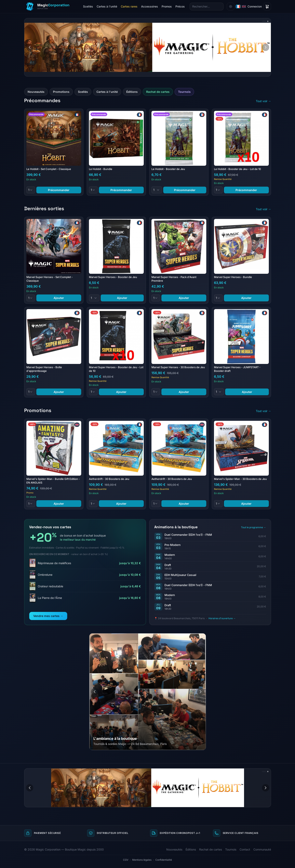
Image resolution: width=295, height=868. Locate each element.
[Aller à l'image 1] (264, 21)
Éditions (132, 92)
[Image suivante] (266, 47)
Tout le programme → (253, 527)
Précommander (59, 190)
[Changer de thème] (231, 6)
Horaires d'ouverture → (222, 618)
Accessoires (150, 6)
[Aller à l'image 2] (268, 21)
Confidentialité (164, 860)
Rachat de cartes (158, 92)
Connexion (255, 6)
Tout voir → (263, 101)
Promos (167, 6)
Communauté (262, 849)
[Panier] (267, 6)
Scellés (88, 6)
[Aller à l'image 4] (203, 636)
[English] (244, 6)
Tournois (184, 92)
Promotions (61, 92)
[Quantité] (31, 190)
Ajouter (59, 298)
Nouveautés (36, 92)
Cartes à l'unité (107, 6)
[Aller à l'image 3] (200, 636)
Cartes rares (129, 6)
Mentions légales (142, 860)
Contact (245, 849)
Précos (180, 6)
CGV (126, 860)
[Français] (238, 6)
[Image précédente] (30, 47)
